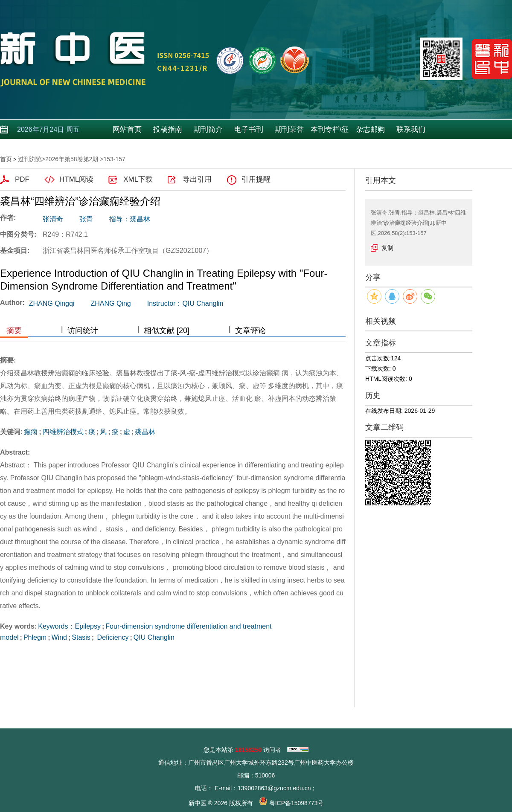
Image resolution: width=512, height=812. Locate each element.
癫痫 (31, 432)
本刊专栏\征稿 (330, 132)
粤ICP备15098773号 (297, 803)
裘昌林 (145, 432)
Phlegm (35, 637)
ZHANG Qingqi (52, 303)
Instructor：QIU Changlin (185, 303)
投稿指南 (168, 129)
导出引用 (197, 179)
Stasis (81, 637)
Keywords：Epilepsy (69, 626)
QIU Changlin (154, 637)
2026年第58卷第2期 (72, 159)
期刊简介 (208, 129)
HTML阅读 (76, 179)
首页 (6, 159)
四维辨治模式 (63, 432)
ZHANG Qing (111, 303)
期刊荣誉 (289, 129)
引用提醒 (256, 179)
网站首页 (127, 129)
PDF (22, 179)
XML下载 (138, 179)
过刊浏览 (30, 159)
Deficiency (112, 637)
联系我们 (411, 129)
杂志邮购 (370, 129)
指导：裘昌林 (130, 219)
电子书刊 (249, 129)
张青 (86, 219)
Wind (59, 637)
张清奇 (53, 219)
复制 (387, 248)
